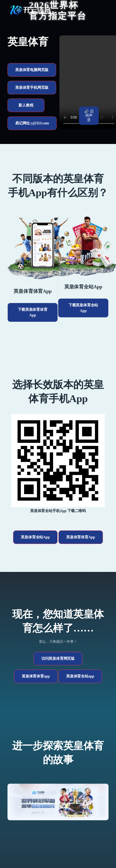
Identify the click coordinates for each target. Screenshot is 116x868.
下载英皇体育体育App (33, 312)
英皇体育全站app (80, 676)
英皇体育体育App (81, 537)
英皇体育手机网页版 (32, 87)
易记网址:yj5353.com (32, 123)
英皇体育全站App (35, 537)
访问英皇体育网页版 (58, 658)
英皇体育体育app (36, 676)
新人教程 (26, 105)
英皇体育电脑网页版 (32, 70)
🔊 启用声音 (89, 116)
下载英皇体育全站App (83, 308)
